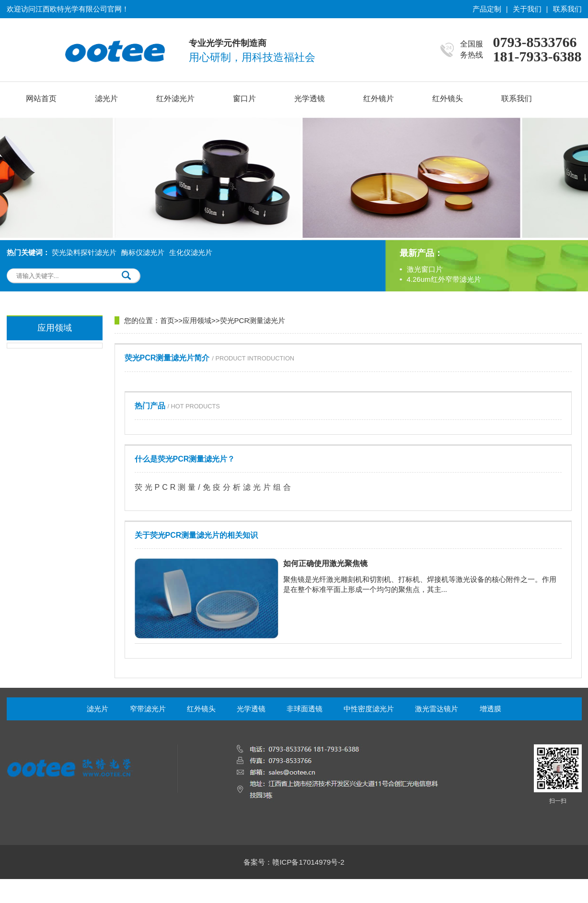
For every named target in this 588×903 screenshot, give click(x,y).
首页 (167, 320)
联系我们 (567, 9)
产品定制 (487, 9)
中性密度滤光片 (369, 709)
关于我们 (527, 9)
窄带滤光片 (148, 709)
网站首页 (41, 98)
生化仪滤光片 (191, 252)
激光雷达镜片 (437, 709)
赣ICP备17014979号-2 (308, 862)
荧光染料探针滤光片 (84, 252)
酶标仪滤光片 (143, 252)
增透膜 (490, 709)
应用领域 (197, 320)
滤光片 (106, 98)
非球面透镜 (305, 709)
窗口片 (244, 98)
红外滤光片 (175, 98)
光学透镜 (310, 98)
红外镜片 (379, 98)
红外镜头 (448, 98)
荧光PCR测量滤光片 (253, 320)
